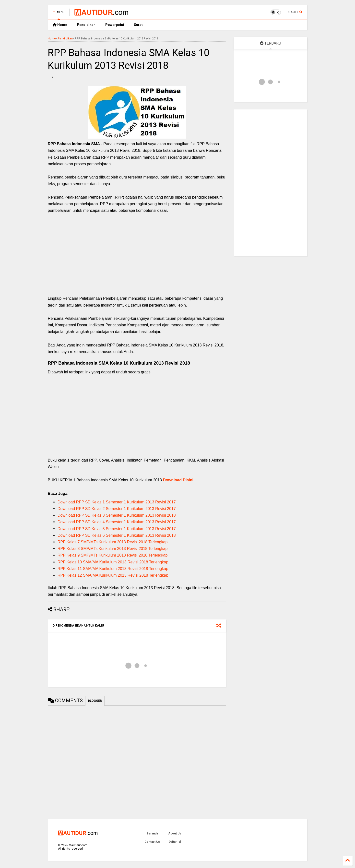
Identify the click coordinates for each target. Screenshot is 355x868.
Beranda (152, 833)
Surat (138, 25)
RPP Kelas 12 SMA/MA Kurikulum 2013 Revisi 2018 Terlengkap (113, 575)
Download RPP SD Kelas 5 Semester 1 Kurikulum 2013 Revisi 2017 (117, 529)
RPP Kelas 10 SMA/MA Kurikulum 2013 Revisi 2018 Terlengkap (113, 562)
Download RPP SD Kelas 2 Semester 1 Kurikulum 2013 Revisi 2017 (117, 509)
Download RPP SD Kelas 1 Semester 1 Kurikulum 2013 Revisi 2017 (117, 502)
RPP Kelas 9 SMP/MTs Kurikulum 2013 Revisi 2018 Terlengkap (112, 555)
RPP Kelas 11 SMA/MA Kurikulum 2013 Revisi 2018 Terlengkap (113, 569)
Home (60, 25)
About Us (175, 833)
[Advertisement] (137, 260)
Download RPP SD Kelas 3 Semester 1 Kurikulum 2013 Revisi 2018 (117, 515)
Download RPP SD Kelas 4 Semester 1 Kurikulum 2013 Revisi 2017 (117, 522)
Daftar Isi (175, 842)
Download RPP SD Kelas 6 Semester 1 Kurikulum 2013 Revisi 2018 (117, 535)
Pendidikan (86, 25)
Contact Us (152, 842)
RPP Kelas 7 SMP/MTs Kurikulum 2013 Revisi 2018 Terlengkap (112, 542)
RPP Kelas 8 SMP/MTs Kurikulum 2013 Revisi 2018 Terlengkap (112, 549)
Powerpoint (115, 25)
